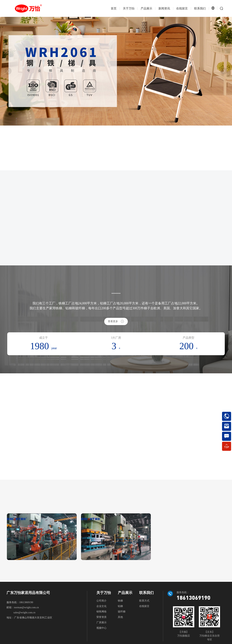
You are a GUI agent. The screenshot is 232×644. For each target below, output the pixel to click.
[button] (8, 71)
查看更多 (116, 321)
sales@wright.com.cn (24, 613)
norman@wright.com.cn (27, 607)
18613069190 (26, 602)
